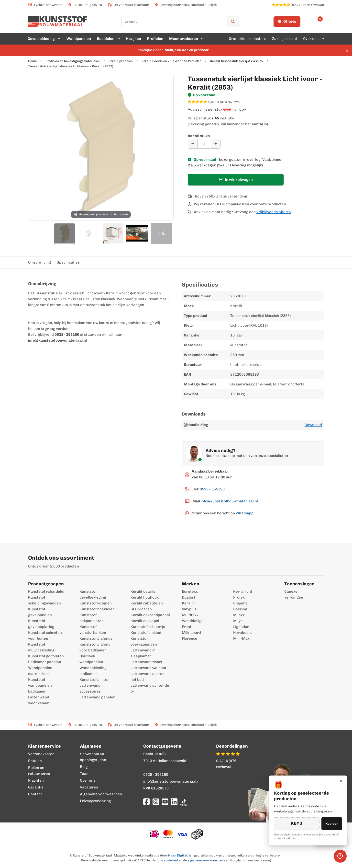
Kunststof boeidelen (97, 609)
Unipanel (241, 603)
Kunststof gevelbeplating (41, 624)
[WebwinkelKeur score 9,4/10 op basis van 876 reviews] (256, 102)
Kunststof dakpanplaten (92, 618)
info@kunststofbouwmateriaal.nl (229, 501)
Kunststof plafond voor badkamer (95, 647)
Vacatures (89, 787)
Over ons (88, 780)
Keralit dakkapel (145, 621)
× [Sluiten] (341, 781)
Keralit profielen (121, 61)
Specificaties (68, 262)
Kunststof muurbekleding (41, 647)
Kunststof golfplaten (46, 656)
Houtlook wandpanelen (91, 659)
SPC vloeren (141, 609)
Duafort (189, 597)
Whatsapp (245, 513)
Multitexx (190, 615)
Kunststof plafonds (96, 638)
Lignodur (241, 627)
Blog (84, 767)
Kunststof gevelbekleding (93, 594)
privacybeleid (168, 860)
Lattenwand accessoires (90, 688)
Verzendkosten (41, 754)
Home (32, 61)
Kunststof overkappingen (144, 641)
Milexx (239, 615)
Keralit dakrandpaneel (150, 615)
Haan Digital (178, 855)
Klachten (36, 780)
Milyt (238, 621)
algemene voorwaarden (205, 860)
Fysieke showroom (45, 5)
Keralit (188, 603)
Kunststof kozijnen (96, 603)
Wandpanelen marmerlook (40, 671)
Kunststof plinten (94, 680)
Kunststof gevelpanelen (40, 612)
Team (85, 774)
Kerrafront (243, 591)
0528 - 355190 (212, 489)
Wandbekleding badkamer (93, 671)
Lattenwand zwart (146, 662)
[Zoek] (233, 22)
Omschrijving (39, 262)
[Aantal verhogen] (216, 144)
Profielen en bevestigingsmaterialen (73, 61)
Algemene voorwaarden (101, 794)
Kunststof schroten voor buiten (45, 636)
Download (313, 425)
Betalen (35, 761)
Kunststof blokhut (146, 633)
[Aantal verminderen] (193, 144)
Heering (240, 609)
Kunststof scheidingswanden (44, 600)
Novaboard (243, 633)
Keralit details (143, 591)
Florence (190, 638)
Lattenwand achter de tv (150, 688)
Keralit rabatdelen (147, 603)
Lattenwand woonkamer (39, 700)
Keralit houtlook (145, 597)
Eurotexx (190, 591)
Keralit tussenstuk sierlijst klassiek (237, 61)
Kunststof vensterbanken (93, 630)
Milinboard (191, 633)
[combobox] (180, 22)
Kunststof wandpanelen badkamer (40, 685)
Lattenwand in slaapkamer (143, 653)
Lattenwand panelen (97, 697)
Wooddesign (193, 621)
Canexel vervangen (291, 594)
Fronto (188, 627)
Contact (35, 794)
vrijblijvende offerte (274, 212)
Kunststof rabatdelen (47, 591)
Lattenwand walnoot (148, 668)
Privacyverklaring (95, 801)
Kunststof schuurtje (148, 627)
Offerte (287, 22)
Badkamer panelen (45, 662)
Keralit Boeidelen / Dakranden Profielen (171, 61)
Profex (239, 597)
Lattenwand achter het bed (147, 677)
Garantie (36, 787)
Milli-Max (241, 638)
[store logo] (58, 22)
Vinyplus (189, 609)
